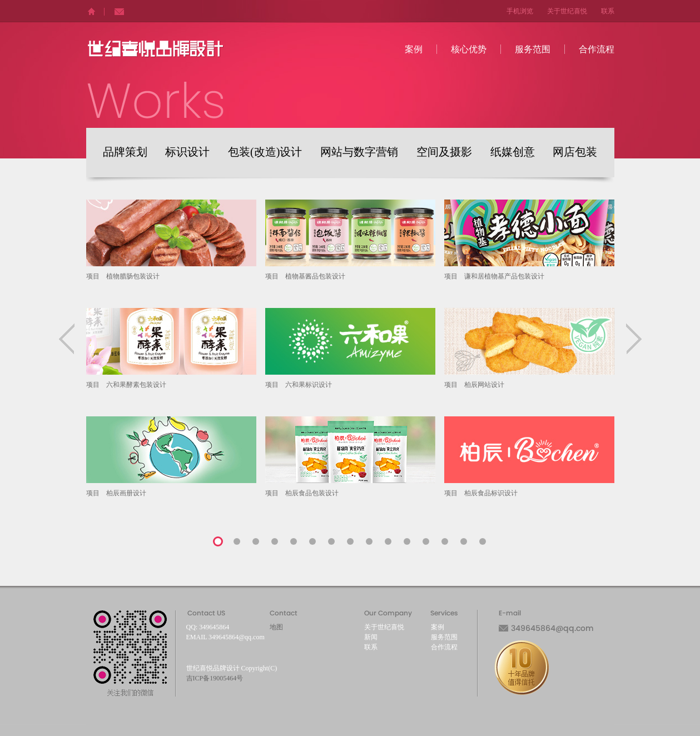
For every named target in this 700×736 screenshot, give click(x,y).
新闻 (371, 637)
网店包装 (575, 153)
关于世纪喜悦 (567, 11)
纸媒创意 (513, 153)
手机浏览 (520, 11)
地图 (276, 627)
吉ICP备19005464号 (215, 678)
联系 (608, 11)
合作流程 (597, 49)
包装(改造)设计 (265, 153)
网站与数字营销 (359, 153)
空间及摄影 (444, 153)
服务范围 (533, 49)
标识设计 (187, 153)
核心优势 (469, 49)
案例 (414, 49)
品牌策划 (125, 153)
